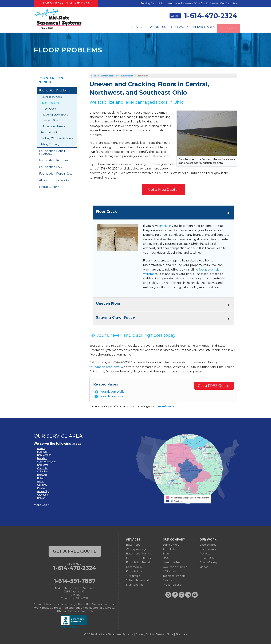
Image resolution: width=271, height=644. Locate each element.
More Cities (41, 505)
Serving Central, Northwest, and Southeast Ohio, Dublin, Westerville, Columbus (189, 3)
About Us (144, 28)
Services (121, 28)
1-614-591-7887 (75, 581)
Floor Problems (50, 103)
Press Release (172, 585)
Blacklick (42, 458)
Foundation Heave (54, 126)
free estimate (165, 406)
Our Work (169, 28)
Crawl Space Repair (139, 558)
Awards (168, 580)
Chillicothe (43, 465)
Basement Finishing (139, 554)
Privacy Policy (145, 634)
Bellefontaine (44, 455)
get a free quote (75, 551)
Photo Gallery (49, 187)
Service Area (197, 28)
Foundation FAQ (51, 167)
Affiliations (169, 571)
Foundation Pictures (54, 160)
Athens (41, 448)
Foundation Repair (50, 80)
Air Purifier (133, 576)
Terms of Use (165, 634)
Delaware (42, 475)
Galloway (42, 485)
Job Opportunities (175, 567)
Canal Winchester (47, 462)
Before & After (209, 558)
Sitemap (181, 634)
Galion (41, 481)
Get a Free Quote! (163, 190)
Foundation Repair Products (52, 152)
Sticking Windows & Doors (57, 138)
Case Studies (208, 545)
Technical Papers (174, 576)
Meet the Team (173, 562)
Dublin (41, 478)
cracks (164, 226)
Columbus (43, 472)
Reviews (205, 554)
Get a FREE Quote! (214, 386)
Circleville (42, 468)
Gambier (42, 488)
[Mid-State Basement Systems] (58, 29)
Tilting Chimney (50, 144)
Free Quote (226, 28)
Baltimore (42, 452)
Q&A (166, 558)
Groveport (43, 495)
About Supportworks (54, 180)
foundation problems (104, 367)
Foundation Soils (111, 396)
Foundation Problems (54, 90)
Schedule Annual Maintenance (66, 3)
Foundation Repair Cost (56, 174)
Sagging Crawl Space (55, 115)
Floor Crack (49, 109)
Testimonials (208, 549)
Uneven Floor (51, 121)
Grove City (43, 491)
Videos (204, 567)
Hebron (41, 498)
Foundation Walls (112, 392)
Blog (166, 554)
